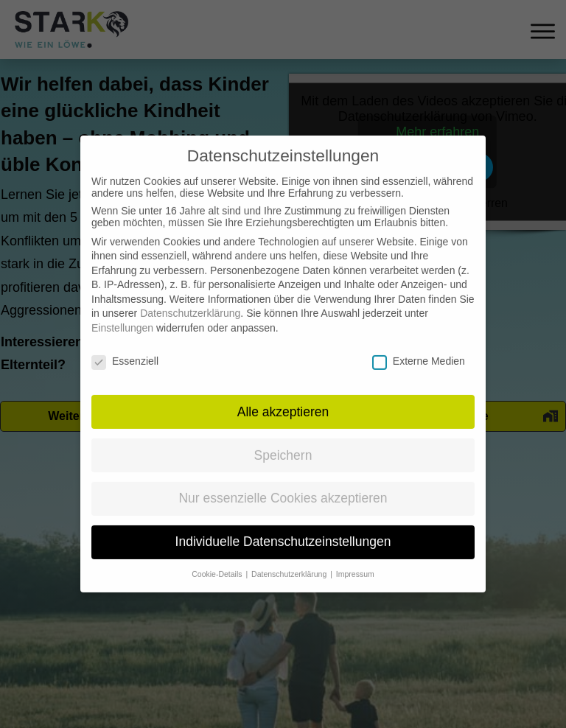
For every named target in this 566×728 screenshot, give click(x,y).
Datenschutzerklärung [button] (290, 559)
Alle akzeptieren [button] (283, 396)
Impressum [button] (355, 559)
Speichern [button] (283, 439)
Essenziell (125, 346)
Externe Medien (419, 346)
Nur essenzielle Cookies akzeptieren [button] (283, 483)
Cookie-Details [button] (218, 559)
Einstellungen (122, 312)
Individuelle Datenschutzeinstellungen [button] (283, 526)
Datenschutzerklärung (190, 298)
